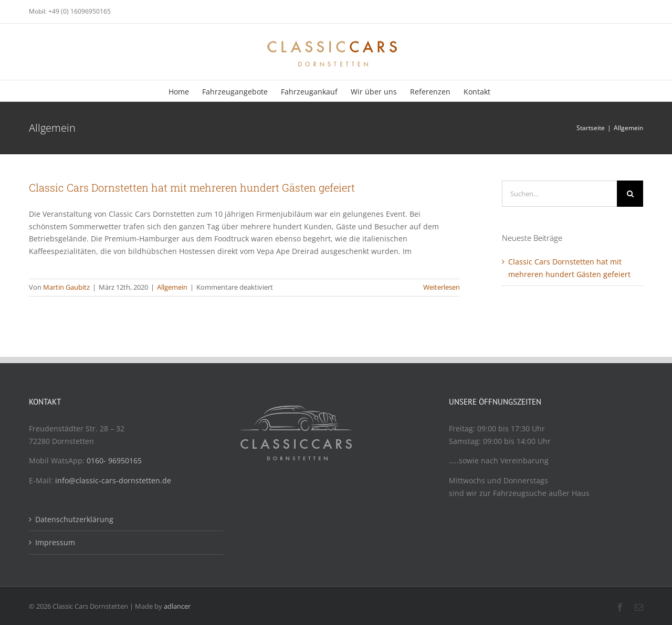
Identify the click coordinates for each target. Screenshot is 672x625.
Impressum (55, 542)
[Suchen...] (559, 194)
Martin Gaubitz (66, 287)
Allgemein (172, 287)
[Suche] (630, 194)
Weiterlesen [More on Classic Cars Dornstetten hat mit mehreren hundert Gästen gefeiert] (442, 287)
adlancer (177, 606)
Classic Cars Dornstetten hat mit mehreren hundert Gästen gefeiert (192, 187)
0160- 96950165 (114, 460)
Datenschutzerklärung (74, 519)
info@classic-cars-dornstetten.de (113, 480)
